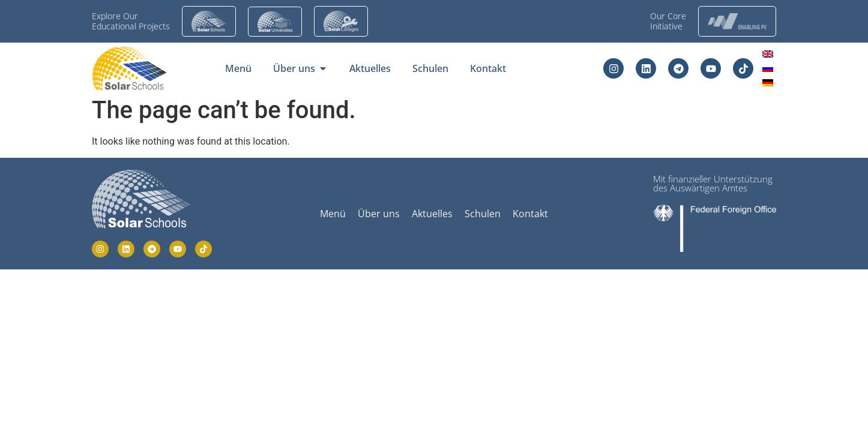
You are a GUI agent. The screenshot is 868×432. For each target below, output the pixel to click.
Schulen (483, 214)
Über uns (379, 214)
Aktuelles (432, 214)
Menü (333, 214)
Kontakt (530, 214)
